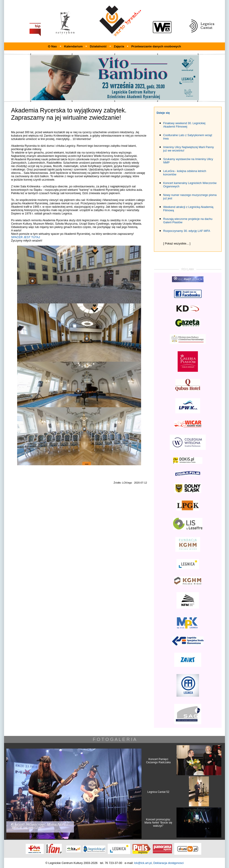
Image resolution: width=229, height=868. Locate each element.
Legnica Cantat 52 (158, 792)
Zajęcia (119, 46)
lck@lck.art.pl (143, 863)
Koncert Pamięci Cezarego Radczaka (158, 761)
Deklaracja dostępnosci (168, 863)
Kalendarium (74, 46)
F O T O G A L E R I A (114, 739)
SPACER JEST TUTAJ (25, 237)
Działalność (99, 46)
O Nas (52, 46)
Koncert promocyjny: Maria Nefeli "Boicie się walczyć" (158, 823)
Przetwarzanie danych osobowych (156, 46)
